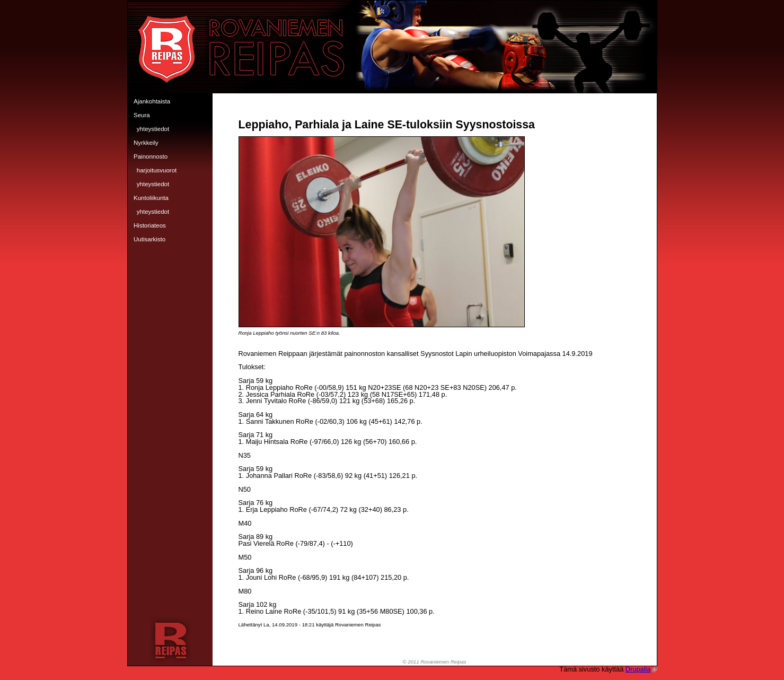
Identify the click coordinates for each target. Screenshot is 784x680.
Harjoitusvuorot (157, 170)
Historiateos (150, 225)
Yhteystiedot (153, 129)
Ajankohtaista (152, 101)
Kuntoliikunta (151, 198)
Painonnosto (151, 156)
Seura (142, 115)
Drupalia (641, 669)
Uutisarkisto (149, 239)
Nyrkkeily (146, 143)
